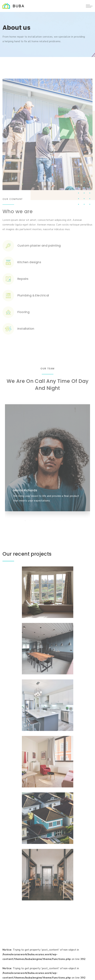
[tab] (25, 521)
